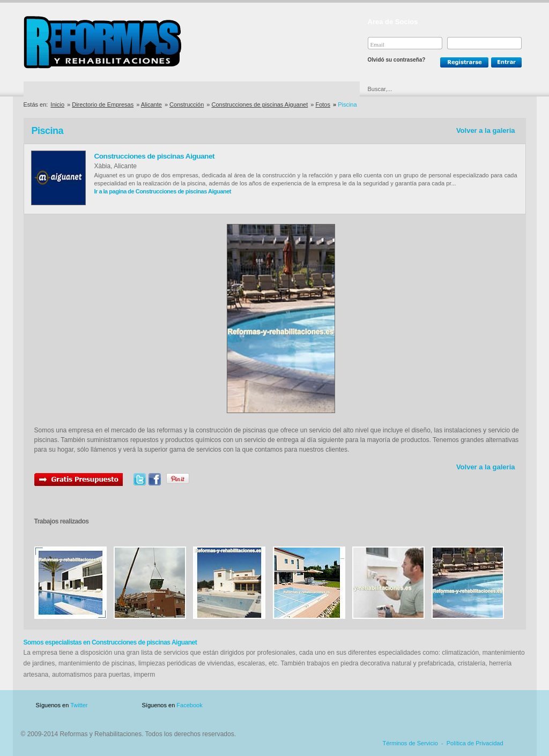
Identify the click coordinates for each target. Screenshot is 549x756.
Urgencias (320, 89)
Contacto (470, 705)
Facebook (189, 705)
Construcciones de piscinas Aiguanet (259, 104)
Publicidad (420, 705)
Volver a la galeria (486, 130)
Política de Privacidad (475, 743)
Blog (510, 705)
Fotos (323, 104)
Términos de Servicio (410, 743)
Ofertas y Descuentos (239, 89)
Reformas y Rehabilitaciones (102, 42)
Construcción (187, 104)
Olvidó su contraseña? (397, 60)
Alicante (151, 104)
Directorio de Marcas (154, 89)
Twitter (79, 705)
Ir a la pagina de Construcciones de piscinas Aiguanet (163, 191)
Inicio (57, 104)
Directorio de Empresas (68, 89)
